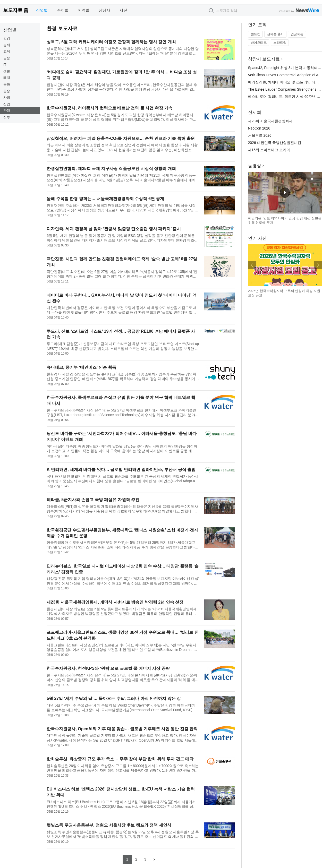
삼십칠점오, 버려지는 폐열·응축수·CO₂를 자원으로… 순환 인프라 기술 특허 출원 (121, 138)
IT (5, 65)
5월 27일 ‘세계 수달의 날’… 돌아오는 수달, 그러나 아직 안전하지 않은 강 (114, 698)
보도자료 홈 (16, 10)
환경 (7, 111)
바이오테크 (259, 43)
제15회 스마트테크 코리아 (269, 150)
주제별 (63, 10)
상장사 (104, 10)
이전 (252, 265)
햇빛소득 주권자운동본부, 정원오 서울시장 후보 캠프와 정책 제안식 (109, 825)
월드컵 (256, 34)
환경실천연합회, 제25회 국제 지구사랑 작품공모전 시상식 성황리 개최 (111, 169)
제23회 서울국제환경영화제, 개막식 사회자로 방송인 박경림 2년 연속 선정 (115, 602)
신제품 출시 (275, 34)
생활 (7, 71)
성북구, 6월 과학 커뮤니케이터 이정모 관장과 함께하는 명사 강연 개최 (111, 42)
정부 (7, 117)
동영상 (255, 166)
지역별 (84, 10)
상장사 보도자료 (264, 59)
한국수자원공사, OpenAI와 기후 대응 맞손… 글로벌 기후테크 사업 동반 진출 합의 (122, 729)
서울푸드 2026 (260, 135)
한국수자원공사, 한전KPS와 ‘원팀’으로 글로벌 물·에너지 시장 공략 (108, 668)
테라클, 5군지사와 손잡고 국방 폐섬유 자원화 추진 (93, 500)
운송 (7, 91)
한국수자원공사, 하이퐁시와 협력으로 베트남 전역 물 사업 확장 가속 (109, 108)
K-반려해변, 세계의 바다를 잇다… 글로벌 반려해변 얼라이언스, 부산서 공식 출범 (121, 470)
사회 (7, 97)
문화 (7, 84)
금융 (7, 58)
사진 (123, 10)
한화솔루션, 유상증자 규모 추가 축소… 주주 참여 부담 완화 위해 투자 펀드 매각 (120, 759)
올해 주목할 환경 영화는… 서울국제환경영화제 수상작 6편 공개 (105, 199)
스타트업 (280, 43)
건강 (7, 38)
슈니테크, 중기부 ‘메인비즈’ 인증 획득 (81, 367)
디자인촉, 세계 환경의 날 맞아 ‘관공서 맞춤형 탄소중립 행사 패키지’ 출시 (114, 229)
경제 (7, 45)
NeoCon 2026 (259, 128)
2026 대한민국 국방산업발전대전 (275, 143)
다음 (318, 265)
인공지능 (297, 34)
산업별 (42, 10)
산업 (7, 104)
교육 (7, 51)
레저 (7, 78)
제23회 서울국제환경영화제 (270, 121)
